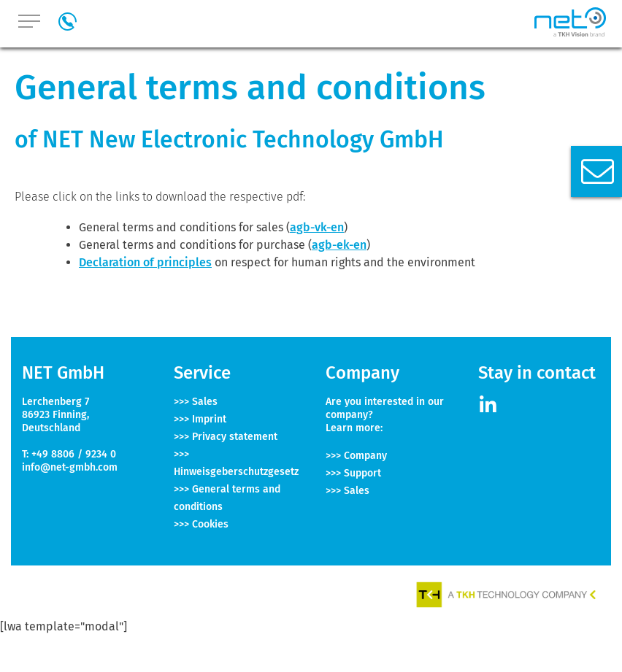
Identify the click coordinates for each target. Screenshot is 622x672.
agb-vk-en (317, 227)
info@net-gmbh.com (70, 467)
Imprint (209, 419)
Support (362, 473)
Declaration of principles (145, 262)
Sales (205, 402)
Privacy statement (235, 437)
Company (365, 456)
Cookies (210, 524)
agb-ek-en (339, 245)
